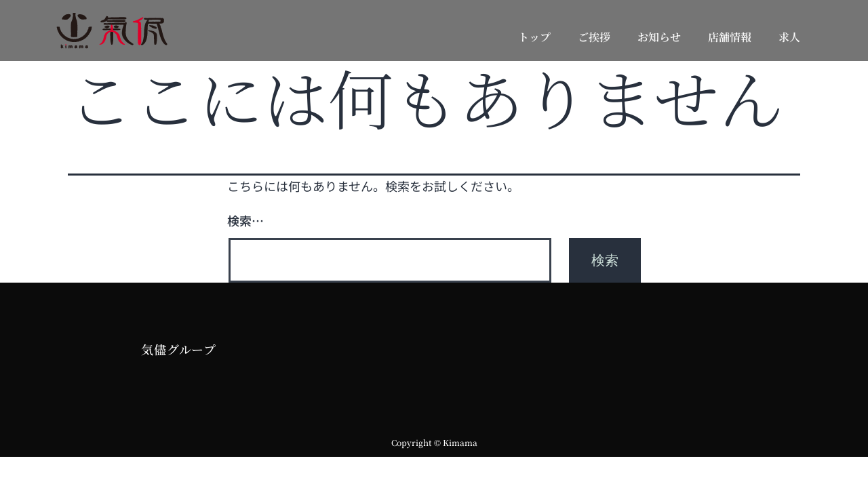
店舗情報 (730, 37)
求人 (789, 37)
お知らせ (659, 37)
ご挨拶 (594, 37)
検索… (245, 220)
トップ (534, 37)
